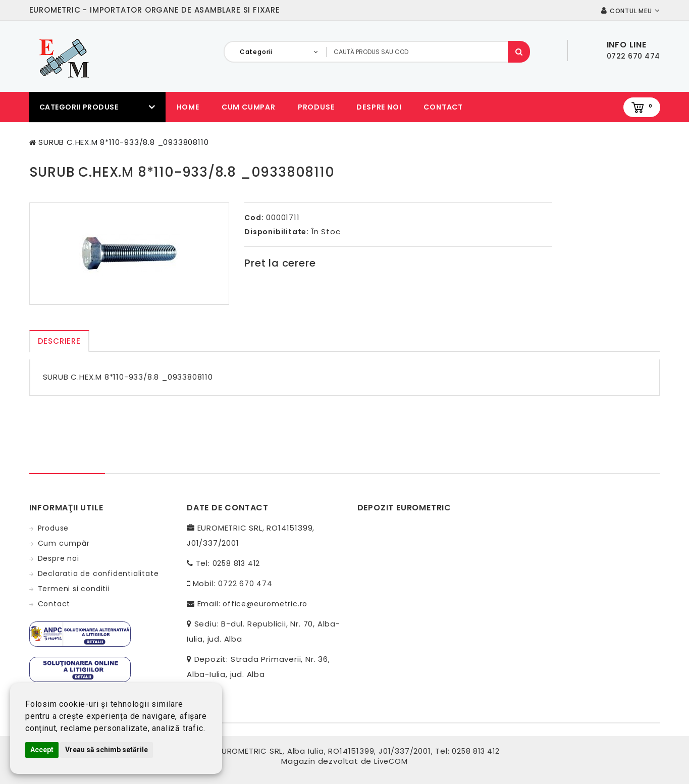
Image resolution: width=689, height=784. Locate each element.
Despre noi (379, 107)
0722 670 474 (245, 584)
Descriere (59, 341)
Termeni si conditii (74, 589)
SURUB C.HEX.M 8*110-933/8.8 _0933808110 (123, 142)
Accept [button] (42, 750)
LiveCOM (391, 761)
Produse (316, 107)
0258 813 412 (236, 563)
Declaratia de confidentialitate (98, 573)
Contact (443, 107)
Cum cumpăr (64, 543)
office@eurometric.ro (265, 604)
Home (188, 107)
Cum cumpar (249, 107)
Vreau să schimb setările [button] (107, 750)
